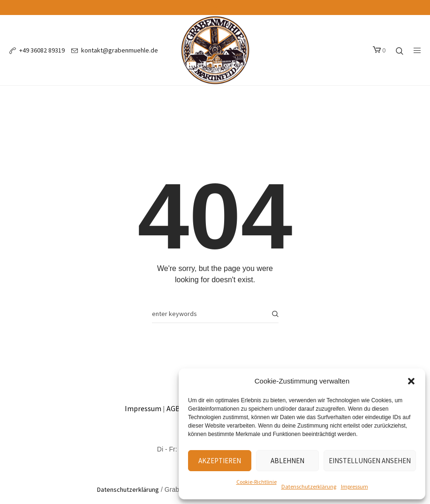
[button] (411, 381)
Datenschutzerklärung (309, 486)
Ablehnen (287, 461)
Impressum (355, 486)
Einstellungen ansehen (370, 461)
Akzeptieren (220, 461)
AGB (173, 408)
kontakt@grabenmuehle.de (120, 50)
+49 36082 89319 (42, 50)
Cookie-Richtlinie (256, 482)
